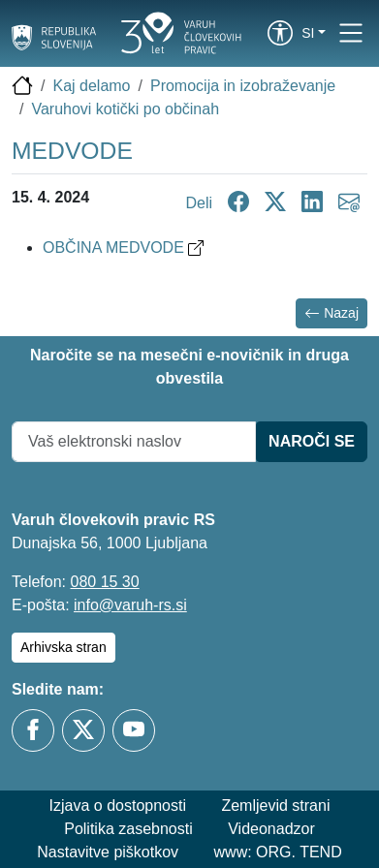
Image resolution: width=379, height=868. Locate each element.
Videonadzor (271, 829)
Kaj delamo (91, 86)
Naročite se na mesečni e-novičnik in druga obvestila (189, 367)
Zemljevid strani (275, 806)
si (308, 33)
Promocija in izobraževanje (243, 86)
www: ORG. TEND (278, 852)
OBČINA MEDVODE (123, 248)
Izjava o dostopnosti (118, 806)
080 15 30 (104, 582)
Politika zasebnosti (128, 829)
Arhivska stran (63, 647)
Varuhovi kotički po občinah (125, 109)
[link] (280, 33)
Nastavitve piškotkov (108, 852)
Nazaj (332, 313)
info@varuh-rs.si (130, 605)
